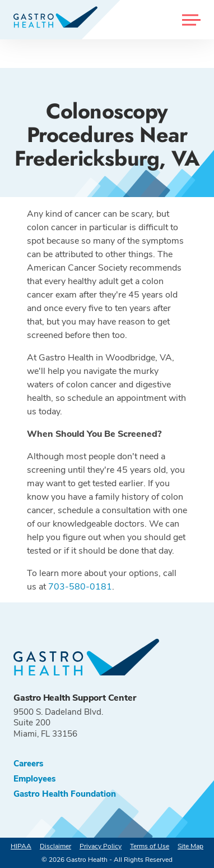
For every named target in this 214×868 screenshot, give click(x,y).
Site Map (190, 846)
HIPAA (21, 846)
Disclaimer (55, 846)
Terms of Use (150, 846)
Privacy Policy (101, 846)
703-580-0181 (80, 587)
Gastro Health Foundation (65, 794)
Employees (34, 779)
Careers (28, 764)
